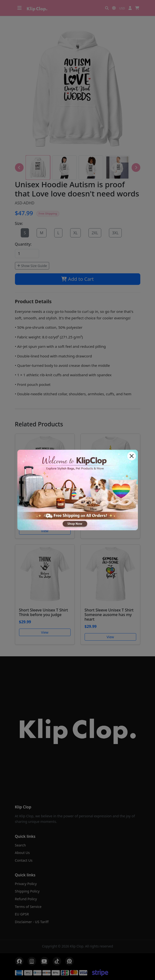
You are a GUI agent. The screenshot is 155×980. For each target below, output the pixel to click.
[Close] (132, 456)
